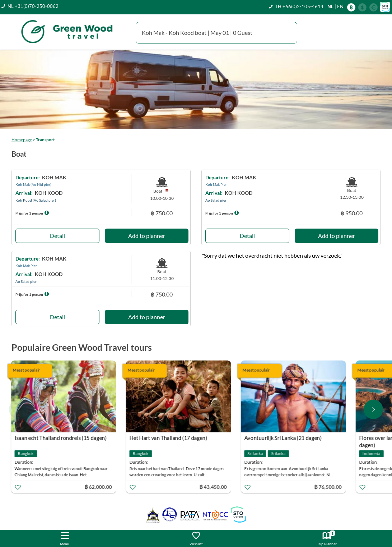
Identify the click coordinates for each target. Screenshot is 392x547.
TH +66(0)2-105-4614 (299, 6)
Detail (57, 236)
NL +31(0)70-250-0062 (33, 6)
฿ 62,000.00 (99, 486)
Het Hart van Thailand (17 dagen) (169, 438)
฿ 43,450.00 (214, 486)
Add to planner (147, 236)
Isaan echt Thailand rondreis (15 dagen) (62, 438)
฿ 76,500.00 (329, 486)
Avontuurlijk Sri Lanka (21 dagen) (284, 438)
